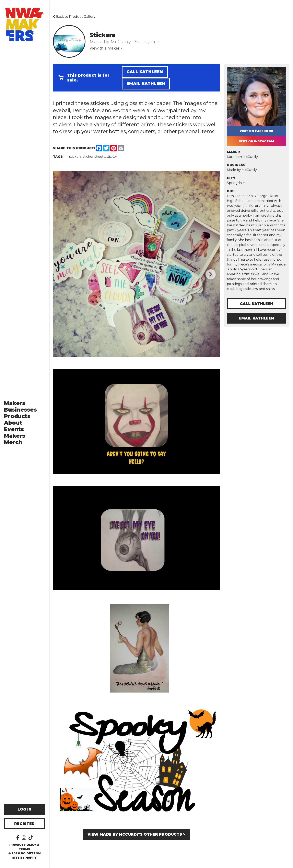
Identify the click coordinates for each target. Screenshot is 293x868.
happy (31, 858)
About (13, 423)
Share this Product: (74, 148)
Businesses (20, 410)
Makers (15, 403)
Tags (58, 157)
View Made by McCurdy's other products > (136, 834)
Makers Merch (15, 439)
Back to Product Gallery (74, 17)
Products (17, 416)
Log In (24, 809)
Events (14, 429)
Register (24, 824)
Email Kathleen (146, 84)
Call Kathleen (145, 72)
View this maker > (106, 48)
